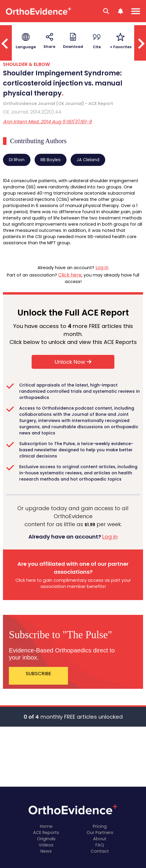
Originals (46, 839)
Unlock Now (73, 362)
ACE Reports (46, 833)
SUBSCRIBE (38, 674)
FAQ (100, 845)
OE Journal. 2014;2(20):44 (32, 112)
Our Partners (100, 833)
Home (46, 826)
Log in (102, 267)
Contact (100, 851)
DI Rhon (17, 160)
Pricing (100, 826)
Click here (70, 275)
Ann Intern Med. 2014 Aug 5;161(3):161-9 (47, 122)
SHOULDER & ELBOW (26, 64)
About (100, 839)
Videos (46, 845)
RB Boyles (51, 160)
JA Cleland (88, 160)
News (46, 851)
